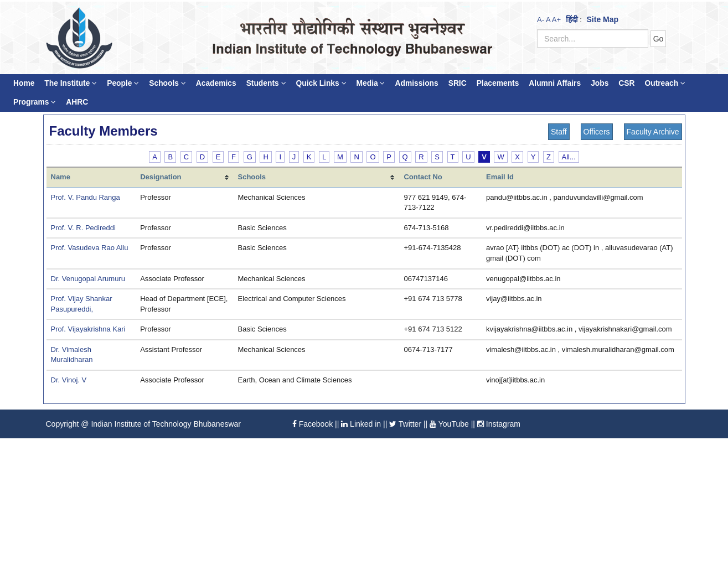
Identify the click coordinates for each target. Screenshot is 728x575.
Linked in (361, 424)
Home (24, 83)
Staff (559, 132)
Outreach (665, 83)
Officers (597, 132)
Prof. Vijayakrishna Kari (88, 329)
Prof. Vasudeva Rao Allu (90, 248)
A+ (556, 20)
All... (569, 157)
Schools (167, 83)
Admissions (416, 83)
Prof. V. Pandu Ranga (86, 197)
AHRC (77, 102)
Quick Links (321, 83)
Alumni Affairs (555, 83)
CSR (626, 83)
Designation (161, 177)
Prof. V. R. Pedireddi (83, 228)
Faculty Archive (653, 132)
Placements (498, 83)
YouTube (449, 424)
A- (541, 20)
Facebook (313, 424)
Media (371, 83)
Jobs (600, 83)
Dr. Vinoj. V (69, 380)
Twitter (405, 424)
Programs (35, 102)
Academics (216, 83)
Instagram (499, 424)
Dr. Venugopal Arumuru (88, 279)
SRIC (458, 83)
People (123, 83)
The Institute (71, 83)
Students (266, 83)
